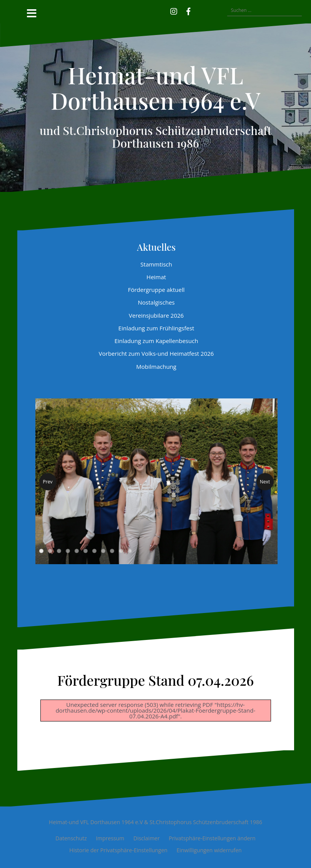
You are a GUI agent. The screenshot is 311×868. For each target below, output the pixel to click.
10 (121, 551)
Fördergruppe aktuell (156, 290)
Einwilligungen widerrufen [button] (209, 850)
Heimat (156, 277)
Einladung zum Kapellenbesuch (156, 341)
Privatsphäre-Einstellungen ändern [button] (212, 838)
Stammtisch (156, 264)
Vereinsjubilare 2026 (156, 315)
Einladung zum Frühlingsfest (156, 328)
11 (130, 551)
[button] (200, 10)
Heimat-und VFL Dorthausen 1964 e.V (155, 87)
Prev (48, 482)
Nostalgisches (156, 302)
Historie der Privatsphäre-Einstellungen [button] (118, 850)
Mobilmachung (156, 367)
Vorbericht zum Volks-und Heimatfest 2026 (156, 353)
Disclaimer (146, 838)
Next (265, 482)
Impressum (110, 838)
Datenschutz (71, 838)
